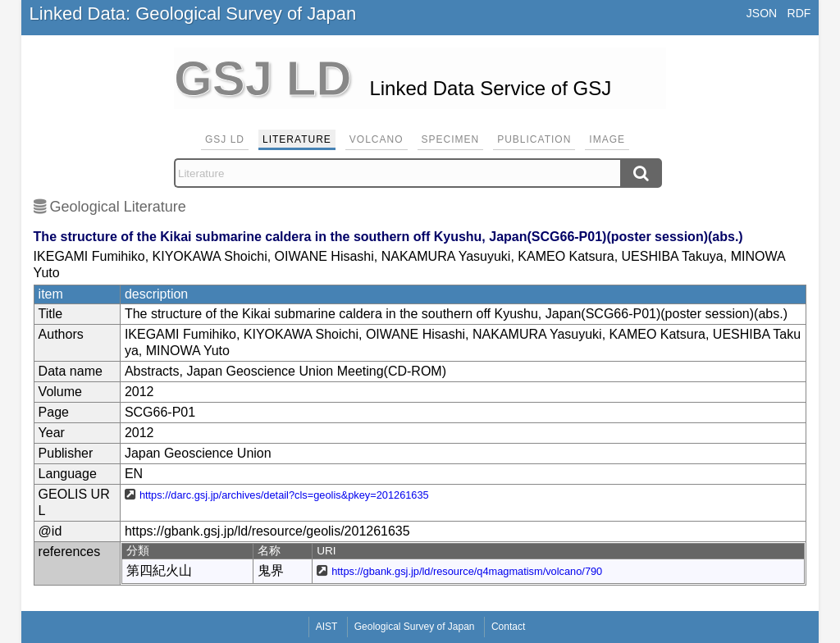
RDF (799, 13)
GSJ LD (225, 139)
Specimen (451, 139)
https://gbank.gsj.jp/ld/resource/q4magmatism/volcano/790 (467, 571)
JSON (762, 13)
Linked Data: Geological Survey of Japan (193, 14)
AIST (327, 627)
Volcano (377, 139)
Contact (508, 627)
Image (607, 139)
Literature (297, 139)
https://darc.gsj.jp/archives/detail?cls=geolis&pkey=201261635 (284, 495)
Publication (534, 139)
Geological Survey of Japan (415, 627)
